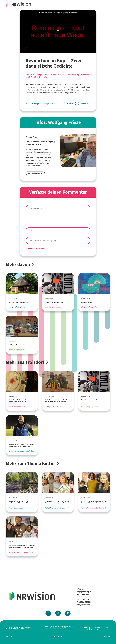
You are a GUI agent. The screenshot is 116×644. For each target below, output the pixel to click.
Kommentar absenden (36, 248)
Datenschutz (11, 636)
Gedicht (29, 103)
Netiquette (58, 636)
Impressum (106, 636)
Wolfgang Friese (42, 75)
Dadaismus (52, 103)
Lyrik (45, 103)
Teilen (70, 103)
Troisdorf (53, 75)
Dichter (34, 103)
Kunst (40, 103)
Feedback (84, 103)
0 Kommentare (43, 77)
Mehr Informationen (35, 173)
